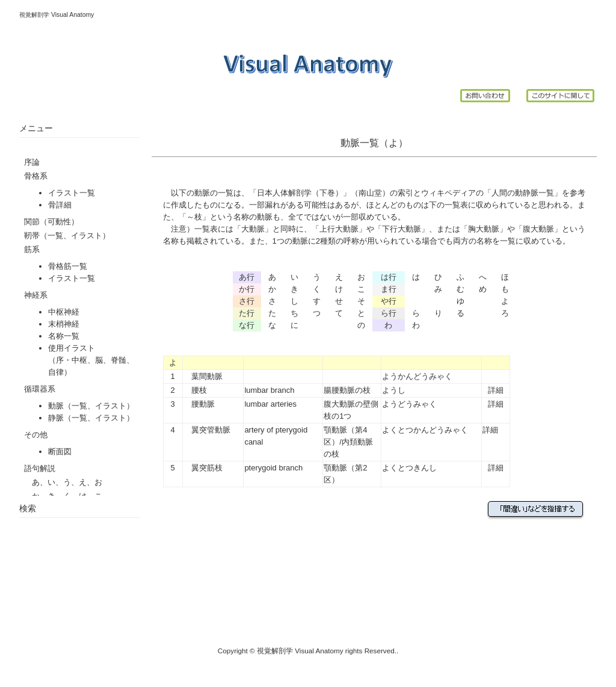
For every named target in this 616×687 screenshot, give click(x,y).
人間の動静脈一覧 (523, 193)
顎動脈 (335, 430)
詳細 (496, 390)
